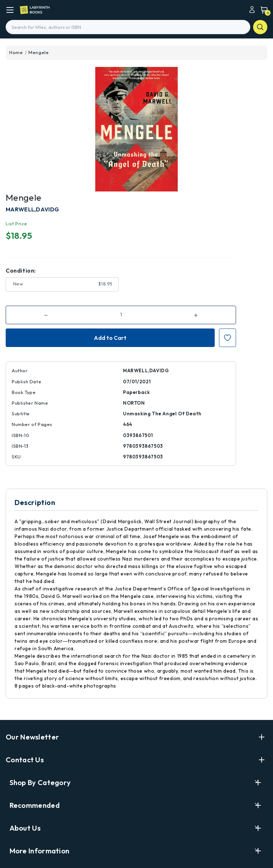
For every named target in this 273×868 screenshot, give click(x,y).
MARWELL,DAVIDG (32, 209)
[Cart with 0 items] (262, 10)
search (260, 27)
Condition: (21, 270)
